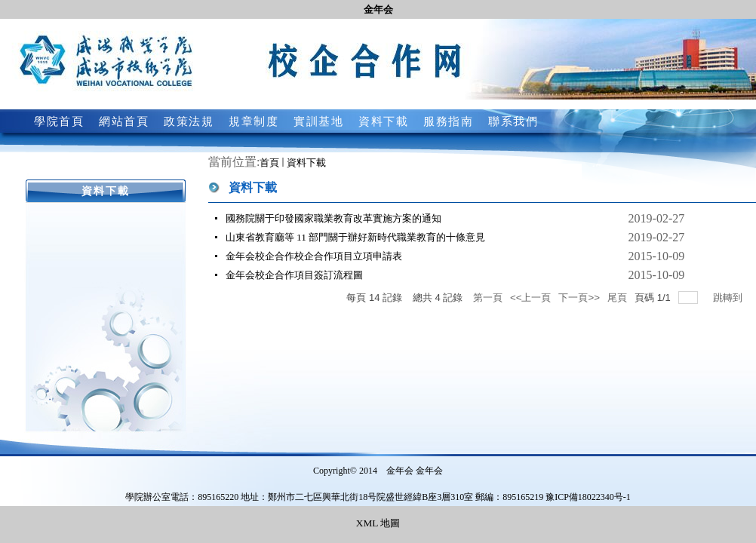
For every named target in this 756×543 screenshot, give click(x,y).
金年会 (378, 9)
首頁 (269, 163)
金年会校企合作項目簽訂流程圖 (294, 275)
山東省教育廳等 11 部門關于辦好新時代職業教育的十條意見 (356, 237)
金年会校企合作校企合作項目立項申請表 (314, 256)
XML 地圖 (378, 523)
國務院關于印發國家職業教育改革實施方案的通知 (333, 218)
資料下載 (306, 163)
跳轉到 (729, 298)
